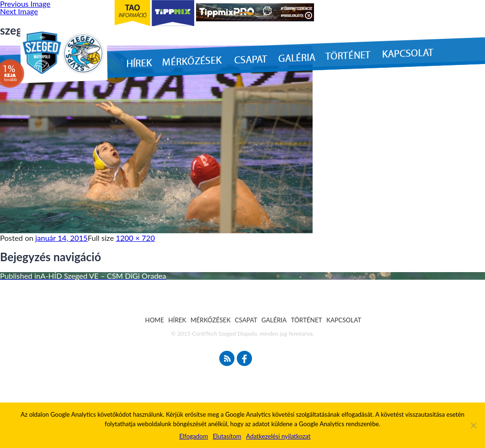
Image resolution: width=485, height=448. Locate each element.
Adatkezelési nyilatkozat (278, 436)
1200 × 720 (135, 238)
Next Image (19, 11)
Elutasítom (227, 436)
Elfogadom (193, 436)
